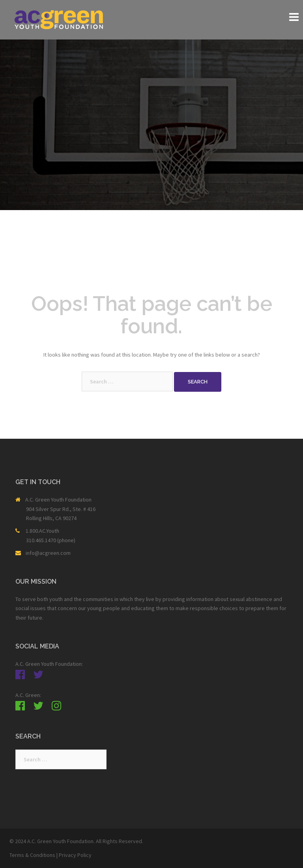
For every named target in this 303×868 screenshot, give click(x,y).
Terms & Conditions (32, 855)
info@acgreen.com (48, 553)
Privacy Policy (75, 855)
